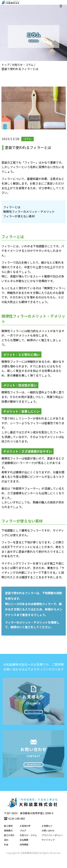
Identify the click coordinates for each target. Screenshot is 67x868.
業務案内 (8, 840)
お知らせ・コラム (23, 65)
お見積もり (47, 835)
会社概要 (24, 849)
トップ (5, 65)
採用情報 (24, 854)
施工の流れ (9, 845)
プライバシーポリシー (52, 845)
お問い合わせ (48, 840)
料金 (6, 854)
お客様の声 (25, 835)
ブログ (23, 840)
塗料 (6, 849)
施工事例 (8, 835)
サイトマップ (48, 849)
